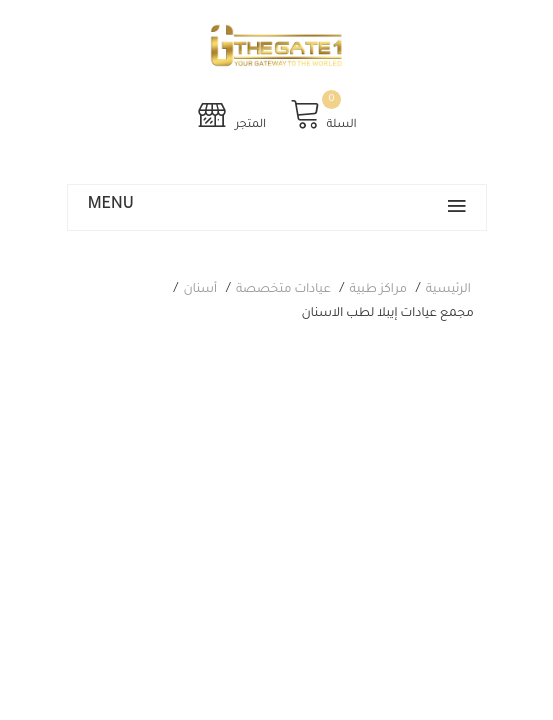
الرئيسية (448, 290)
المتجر (231, 114)
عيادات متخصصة (283, 290)
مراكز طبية (378, 290)
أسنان (200, 290)
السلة (323, 114)
